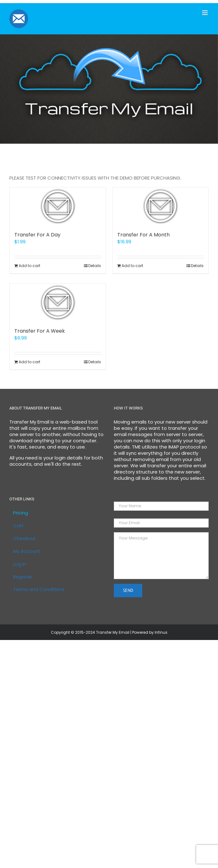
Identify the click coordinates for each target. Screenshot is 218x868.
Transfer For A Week (40, 331)
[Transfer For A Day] (58, 206)
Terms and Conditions (39, 589)
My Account (27, 551)
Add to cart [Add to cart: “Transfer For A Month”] (132, 266)
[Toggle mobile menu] (205, 13)
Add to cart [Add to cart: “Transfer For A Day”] (29, 266)
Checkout (24, 538)
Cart (18, 526)
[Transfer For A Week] (58, 302)
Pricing (21, 513)
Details (95, 266)
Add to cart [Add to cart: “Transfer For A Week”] (29, 362)
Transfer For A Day (37, 235)
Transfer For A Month (143, 235)
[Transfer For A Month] (161, 206)
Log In (20, 564)
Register (23, 577)
